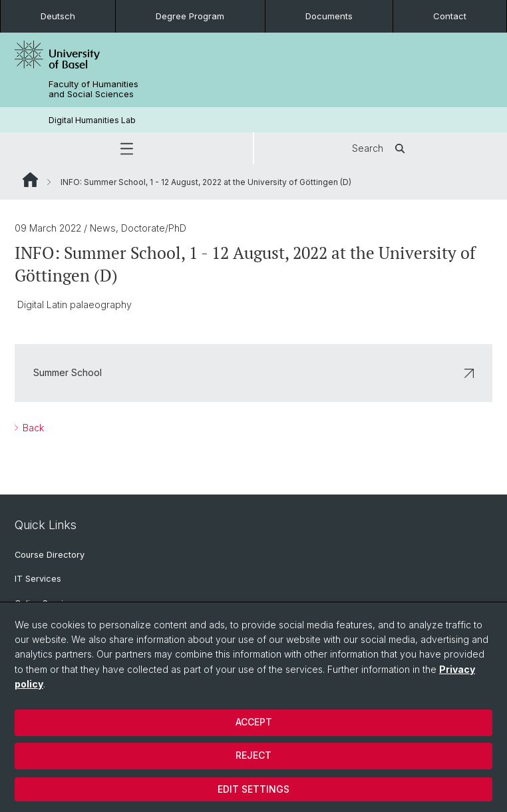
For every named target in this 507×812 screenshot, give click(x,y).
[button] (126, 148)
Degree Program (190, 16)
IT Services (38, 579)
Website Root (30, 180)
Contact (450, 16)
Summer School (254, 373)
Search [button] (381, 148)
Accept (254, 722)
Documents (329, 16)
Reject (254, 755)
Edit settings (254, 789)
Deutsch (58, 16)
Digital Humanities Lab (92, 120)
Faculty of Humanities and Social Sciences (93, 89)
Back (32, 428)
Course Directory (50, 555)
